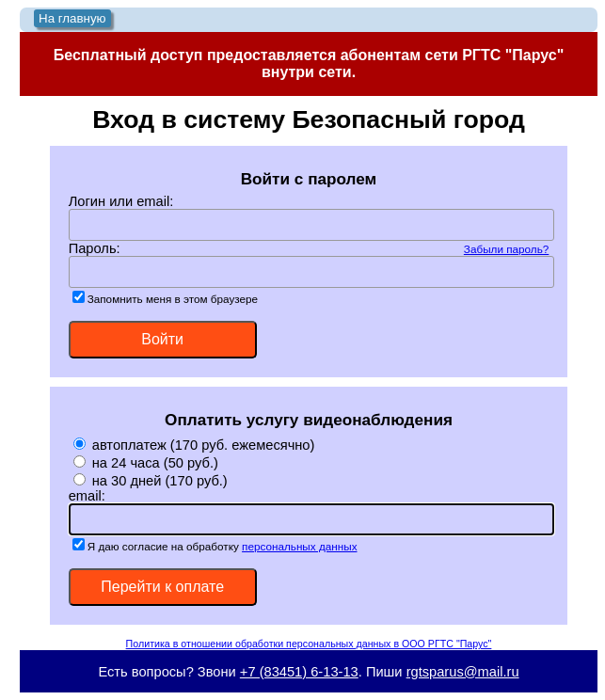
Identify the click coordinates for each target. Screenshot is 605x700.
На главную (72, 18)
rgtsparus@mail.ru (463, 672)
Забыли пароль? (506, 249)
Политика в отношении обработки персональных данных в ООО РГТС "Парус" (309, 644)
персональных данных (299, 546)
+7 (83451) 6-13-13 (299, 672)
